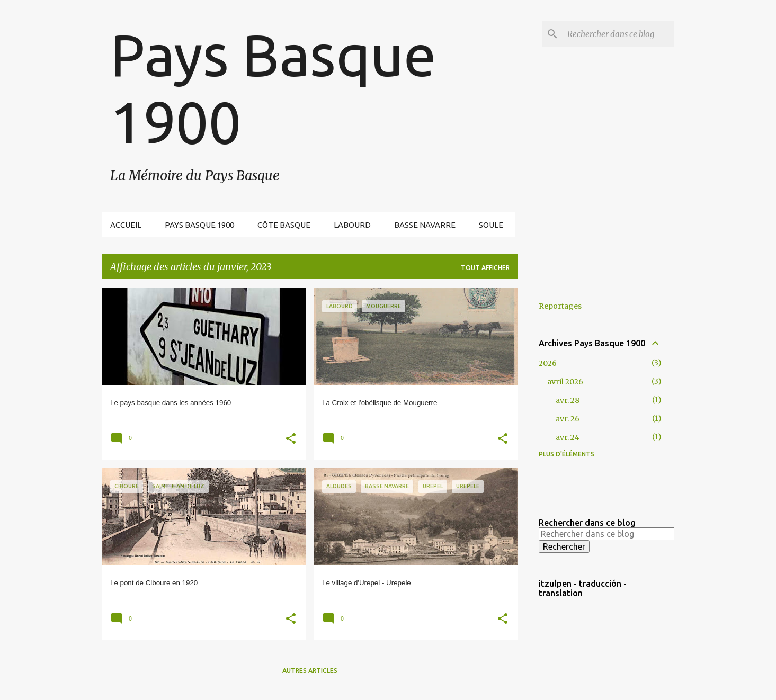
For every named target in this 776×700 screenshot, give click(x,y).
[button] (291, 440)
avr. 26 (568, 419)
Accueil (126, 225)
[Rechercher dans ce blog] (619, 34)
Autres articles (310, 671)
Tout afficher (485, 268)
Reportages (560, 306)
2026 (548, 363)
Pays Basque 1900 (199, 225)
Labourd (352, 225)
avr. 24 (568, 437)
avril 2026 (565, 382)
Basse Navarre (425, 225)
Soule (491, 225)
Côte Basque (284, 225)
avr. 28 (568, 400)
